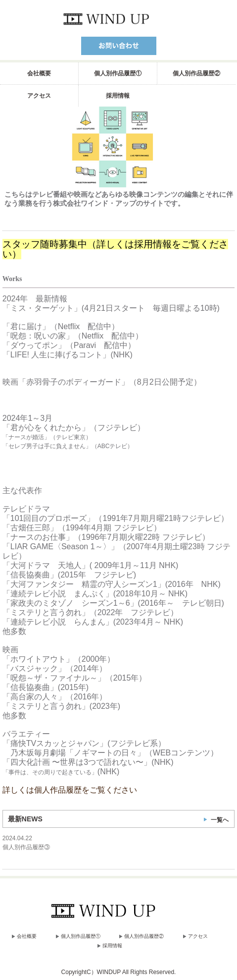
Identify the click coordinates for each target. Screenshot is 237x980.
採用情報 (118, 96)
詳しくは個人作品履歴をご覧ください (70, 790)
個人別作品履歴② (196, 73)
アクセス (39, 96)
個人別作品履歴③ (26, 847)
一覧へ (220, 820)
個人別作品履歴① (118, 73)
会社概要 (39, 73)
